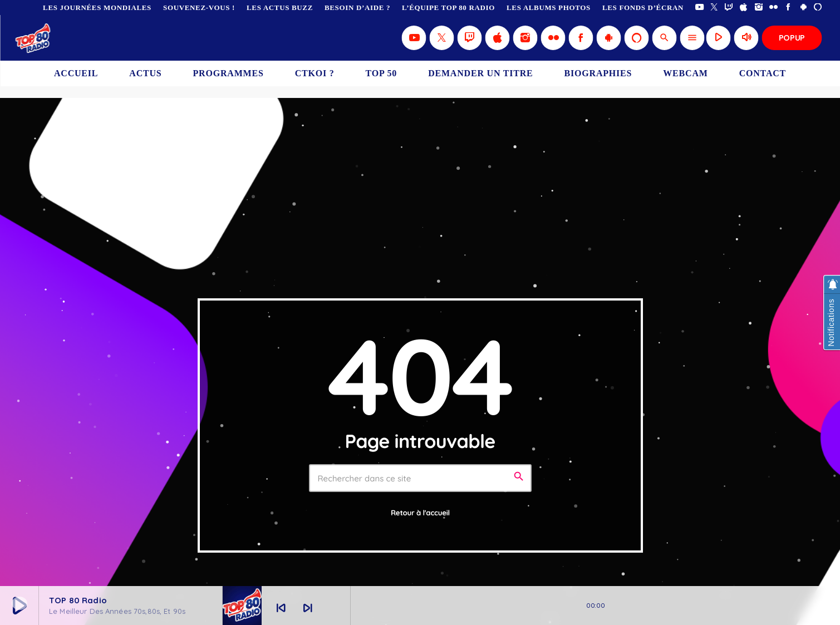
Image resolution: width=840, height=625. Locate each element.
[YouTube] (699, 8)
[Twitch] (729, 8)
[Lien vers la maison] (34, 38)
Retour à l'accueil (420, 513)
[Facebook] (789, 8)
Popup (792, 38)
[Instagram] (759, 8)
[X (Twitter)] (714, 8)
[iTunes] (744, 8)
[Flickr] (773, 8)
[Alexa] (818, 8)
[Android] (804, 8)
